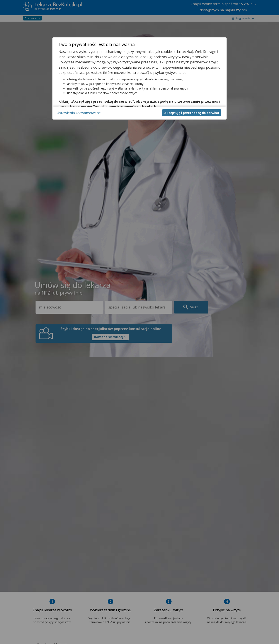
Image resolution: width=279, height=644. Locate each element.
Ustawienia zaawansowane (79, 113)
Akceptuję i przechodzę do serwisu (192, 113)
